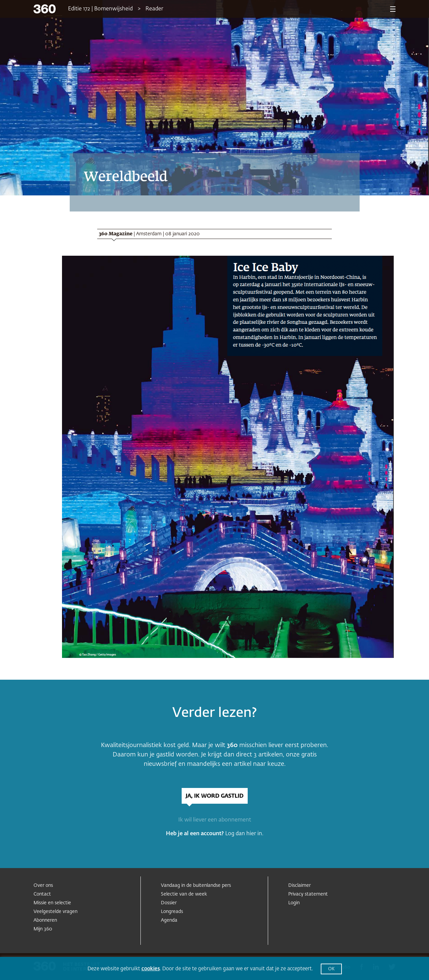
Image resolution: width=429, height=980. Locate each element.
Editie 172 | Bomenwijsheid (100, 9)
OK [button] (331, 969)
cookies (151, 969)
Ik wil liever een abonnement (215, 820)
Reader (154, 9)
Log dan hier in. (244, 834)
